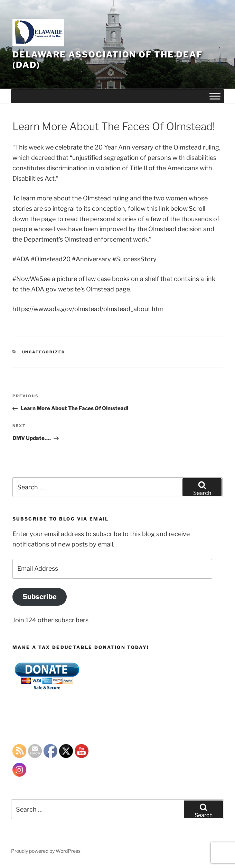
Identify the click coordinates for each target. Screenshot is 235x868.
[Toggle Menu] (215, 96)
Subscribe (40, 596)
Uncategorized (44, 352)
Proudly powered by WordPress (46, 851)
